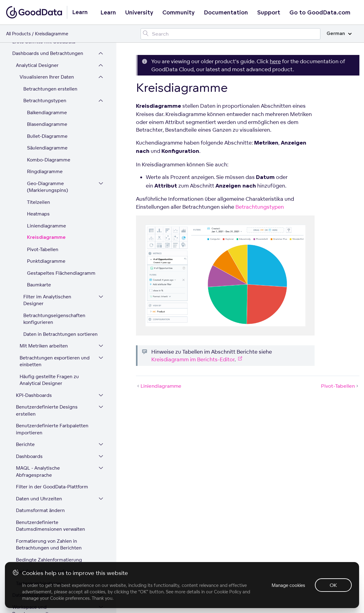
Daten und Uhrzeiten (39, 409)
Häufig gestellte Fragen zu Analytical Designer (49, 290)
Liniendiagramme (46, 136)
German (339, 34)
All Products (18, 34)
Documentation (226, 13)
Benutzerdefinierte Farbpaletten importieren (52, 339)
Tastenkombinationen (40, 494)
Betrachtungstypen (260, 207)
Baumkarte (39, 195)
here (275, 61)
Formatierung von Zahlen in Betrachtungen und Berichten (49, 455)
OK (333, 585)
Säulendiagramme (47, 58)
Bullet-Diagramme (47, 47)
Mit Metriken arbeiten (44, 256)
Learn (108, 13)
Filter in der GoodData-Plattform (52, 397)
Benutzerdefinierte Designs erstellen (47, 321)
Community (178, 13)
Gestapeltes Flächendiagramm (61, 183)
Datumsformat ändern (40, 421)
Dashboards (29, 367)
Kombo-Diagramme (49, 70)
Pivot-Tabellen (43, 160)
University (139, 13)
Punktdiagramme (46, 171)
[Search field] (230, 34)
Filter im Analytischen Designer (47, 211)
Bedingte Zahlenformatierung (49, 470)
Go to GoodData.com (320, 13)
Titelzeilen (39, 113)
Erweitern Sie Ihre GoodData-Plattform (45, 540)
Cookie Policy (228, 592)
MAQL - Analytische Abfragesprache (38, 382)
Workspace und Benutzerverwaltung (35, 521)
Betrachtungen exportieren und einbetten (55, 272)
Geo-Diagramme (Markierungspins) (48, 97)
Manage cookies (288, 585)
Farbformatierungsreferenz (46, 482)
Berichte (25, 355)
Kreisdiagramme (46, 148)
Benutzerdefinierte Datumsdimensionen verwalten (50, 436)
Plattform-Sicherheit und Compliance (40, 558)
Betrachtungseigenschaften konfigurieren (54, 229)
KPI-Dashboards (34, 306)
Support (269, 13)
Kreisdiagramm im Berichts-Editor (193, 359)
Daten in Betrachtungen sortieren (60, 244)
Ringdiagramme (45, 82)
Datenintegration (31, 505)
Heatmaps (38, 124)
